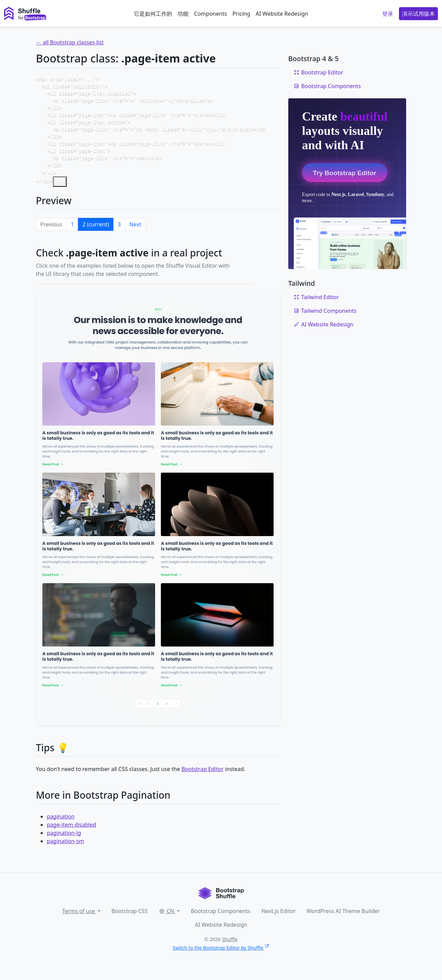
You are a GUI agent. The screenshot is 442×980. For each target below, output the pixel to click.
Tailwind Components (325, 311)
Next (135, 234)
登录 (388, 14)
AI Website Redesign (282, 14)
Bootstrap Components (327, 86)
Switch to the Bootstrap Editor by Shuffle (221, 957)
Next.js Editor (278, 921)
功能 (183, 14)
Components (211, 14)
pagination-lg (64, 842)
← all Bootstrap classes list (70, 42)
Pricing (241, 14)
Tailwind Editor (316, 297)
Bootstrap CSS (129, 921)
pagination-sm (65, 851)
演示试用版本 (418, 14)
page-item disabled (71, 834)
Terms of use (79, 921)
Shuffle (230, 949)
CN (167, 921)
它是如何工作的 (153, 14)
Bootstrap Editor (202, 779)
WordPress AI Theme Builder (343, 921)
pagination (61, 826)
